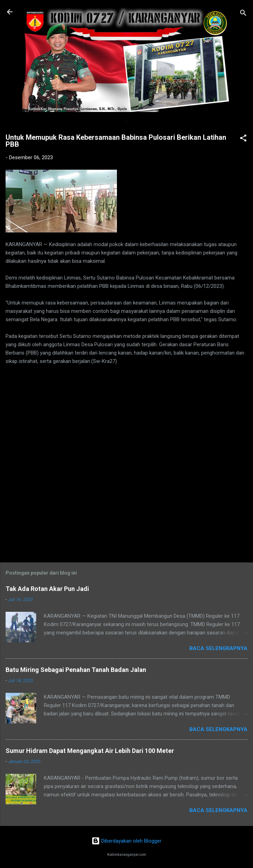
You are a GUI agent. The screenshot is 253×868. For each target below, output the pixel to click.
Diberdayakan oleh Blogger (126, 841)
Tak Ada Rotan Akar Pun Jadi (47, 589)
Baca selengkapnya (218, 648)
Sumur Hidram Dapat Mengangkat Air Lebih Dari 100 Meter (90, 751)
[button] (243, 139)
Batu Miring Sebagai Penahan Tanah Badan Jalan (76, 670)
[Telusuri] (243, 14)
